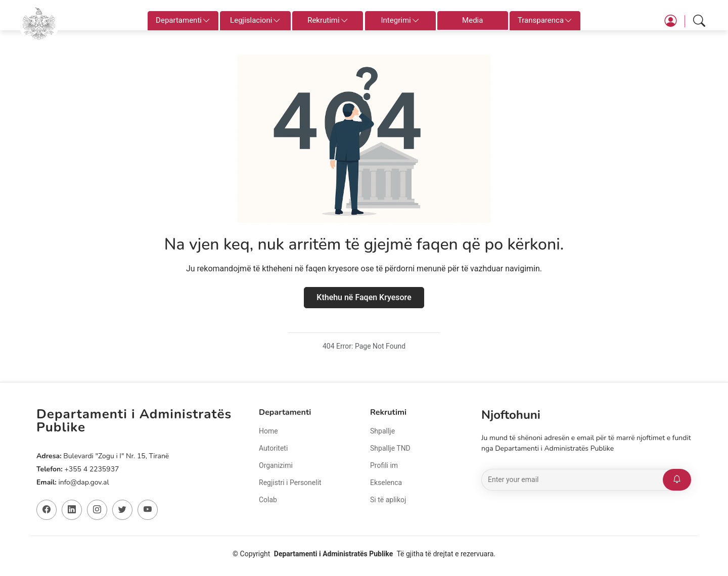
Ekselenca (386, 483)
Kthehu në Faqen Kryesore (364, 297)
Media (472, 20)
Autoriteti (273, 448)
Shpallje (382, 431)
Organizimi (276, 465)
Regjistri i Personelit (290, 483)
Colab (268, 500)
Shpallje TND (390, 448)
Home (268, 431)
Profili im (384, 465)
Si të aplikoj (388, 500)
